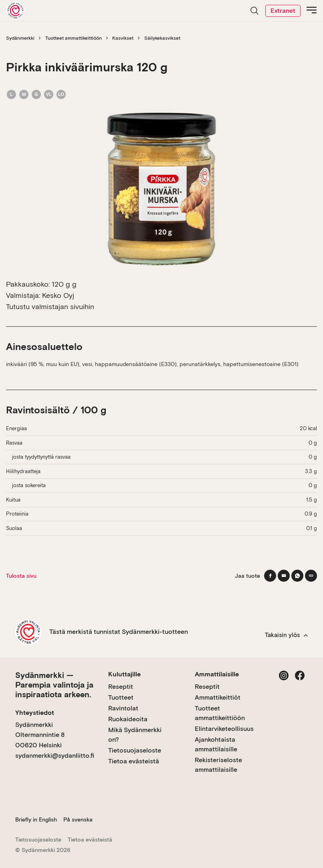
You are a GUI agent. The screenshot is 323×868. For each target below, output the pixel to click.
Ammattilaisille (217, 674)
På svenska (78, 819)
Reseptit (121, 687)
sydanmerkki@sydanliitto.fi (55, 756)
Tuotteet (121, 697)
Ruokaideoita (128, 719)
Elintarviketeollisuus (224, 729)
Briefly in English (36, 819)
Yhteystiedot (35, 713)
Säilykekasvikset (162, 38)
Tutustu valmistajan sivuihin (50, 307)
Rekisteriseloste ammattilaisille (218, 765)
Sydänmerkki (20, 38)
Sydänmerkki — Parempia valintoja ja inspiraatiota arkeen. (54, 685)
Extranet (283, 11)
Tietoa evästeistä (134, 761)
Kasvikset (123, 38)
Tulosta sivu (21, 576)
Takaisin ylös (286, 635)
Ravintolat (123, 708)
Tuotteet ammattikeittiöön (74, 38)
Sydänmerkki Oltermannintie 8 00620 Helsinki (40, 735)
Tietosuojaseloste (135, 750)
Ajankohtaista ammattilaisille (216, 744)
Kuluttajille (124, 674)
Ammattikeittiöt (218, 697)
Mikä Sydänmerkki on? (135, 735)
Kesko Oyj (58, 295)
